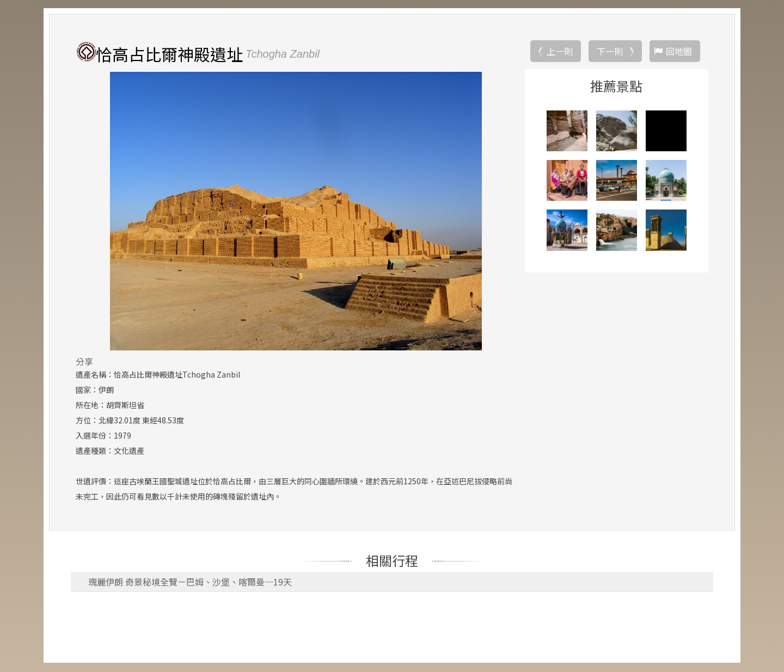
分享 (84, 362)
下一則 (610, 52)
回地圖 (679, 52)
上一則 (560, 52)
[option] (296, 212)
